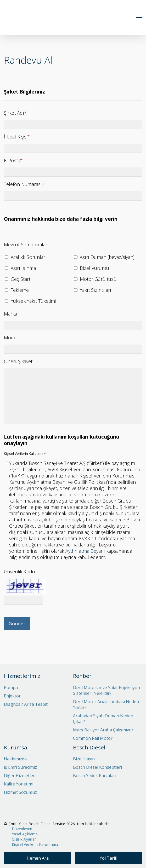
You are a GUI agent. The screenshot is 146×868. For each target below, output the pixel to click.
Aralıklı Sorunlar (28, 257)
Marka (10, 314)
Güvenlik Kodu (19, 572)
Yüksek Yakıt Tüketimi (33, 301)
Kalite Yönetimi (19, 784)
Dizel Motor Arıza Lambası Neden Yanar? (106, 704)
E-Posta (13, 160)
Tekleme (20, 290)
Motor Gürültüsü (98, 279)
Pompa (11, 688)
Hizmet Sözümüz (20, 792)
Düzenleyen (22, 829)
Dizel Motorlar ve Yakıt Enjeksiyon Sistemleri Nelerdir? (106, 690)
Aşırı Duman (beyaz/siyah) (107, 257)
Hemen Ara (38, 858)
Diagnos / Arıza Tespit (26, 704)
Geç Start (21, 279)
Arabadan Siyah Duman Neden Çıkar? (103, 719)
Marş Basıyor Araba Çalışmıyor (103, 730)
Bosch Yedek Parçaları (95, 776)
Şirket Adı (15, 113)
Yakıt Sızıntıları (96, 290)
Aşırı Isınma (23, 268)
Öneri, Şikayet (18, 361)
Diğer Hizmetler (19, 776)
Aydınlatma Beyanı (85, 551)
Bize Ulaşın (84, 759)
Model (11, 337)
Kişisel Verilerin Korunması (35, 844)
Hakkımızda (15, 759)
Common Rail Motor (93, 738)
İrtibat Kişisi (17, 137)
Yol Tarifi (108, 858)
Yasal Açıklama (25, 834)
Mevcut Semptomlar (26, 244)
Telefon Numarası (24, 184)
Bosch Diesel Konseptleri (97, 767)
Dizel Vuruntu (94, 268)
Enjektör (12, 696)
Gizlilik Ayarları (24, 839)
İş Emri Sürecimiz (20, 767)
